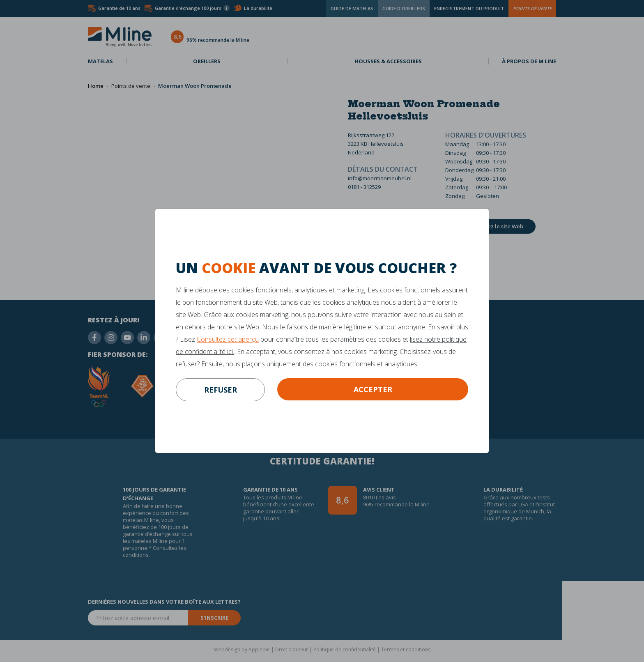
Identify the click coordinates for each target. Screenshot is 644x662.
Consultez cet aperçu (228, 339)
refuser (221, 390)
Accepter (373, 389)
